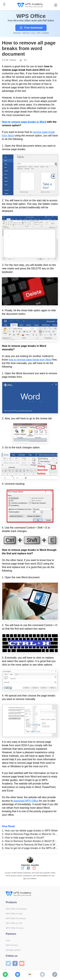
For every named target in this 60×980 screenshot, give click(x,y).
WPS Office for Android (16, 918)
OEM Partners (12, 945)
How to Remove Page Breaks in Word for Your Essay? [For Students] (30, 834)
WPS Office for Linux (15, 928)
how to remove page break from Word (30, 360)
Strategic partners (13, 950)
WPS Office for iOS (14, 923)
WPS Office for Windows (16, 909)
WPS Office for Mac (14, 914)
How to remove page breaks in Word (24, 122)
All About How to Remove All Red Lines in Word (30, 845)
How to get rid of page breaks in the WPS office (30, 848)
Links (8, 940)
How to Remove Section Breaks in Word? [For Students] (30, 841)
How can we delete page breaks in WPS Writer (30, 831)
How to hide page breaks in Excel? (23, 838)
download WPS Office (26, 801)
